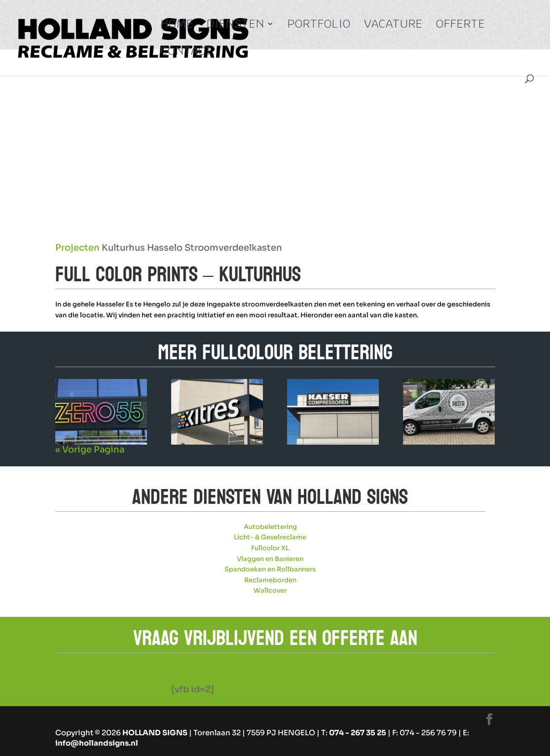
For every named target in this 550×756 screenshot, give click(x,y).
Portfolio (319, 26)
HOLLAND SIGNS (155, 733)
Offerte (461, 26)
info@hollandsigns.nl (97, 743)
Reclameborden (270, 580)
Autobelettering (270, 527)
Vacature (393, 26)
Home (177, 26)
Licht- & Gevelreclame (270, 537)
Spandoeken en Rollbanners (270, 569)
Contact (187, 53)
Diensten (236, 26)
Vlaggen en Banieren (270, 559)
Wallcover (270, 590)
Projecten (77, 248)
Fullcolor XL (270, 548)
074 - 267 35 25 (358, 733)
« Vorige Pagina (90, 450)
